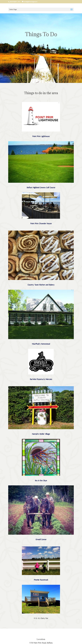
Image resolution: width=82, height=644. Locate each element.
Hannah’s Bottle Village (41, 434)
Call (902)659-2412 (15, 2)
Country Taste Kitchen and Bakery (41, 285)
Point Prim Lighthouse (41, 136)
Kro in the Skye (41, 481)
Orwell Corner (41, 539)
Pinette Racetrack (41, 580)
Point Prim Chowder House (41, 224)
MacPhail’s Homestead (41, 344)
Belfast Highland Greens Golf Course (41, 188)
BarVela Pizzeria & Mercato (41, 379)
